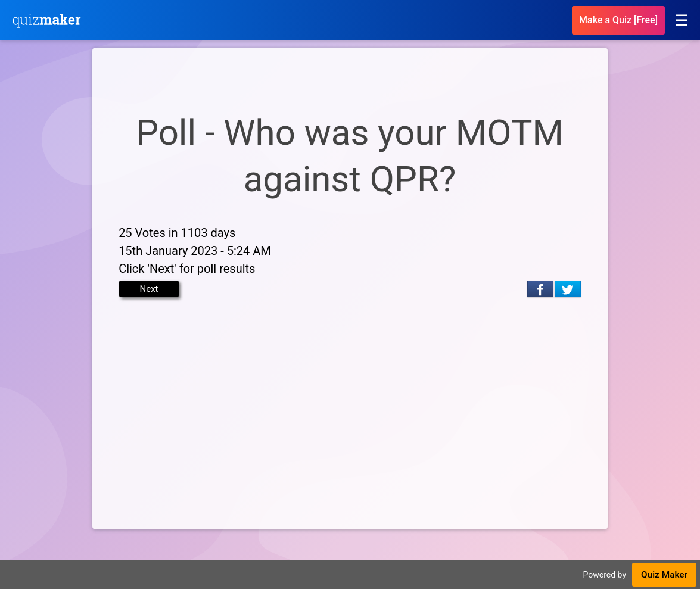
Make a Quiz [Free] (618, 20)
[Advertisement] (350, 407)
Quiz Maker (664, 575)
